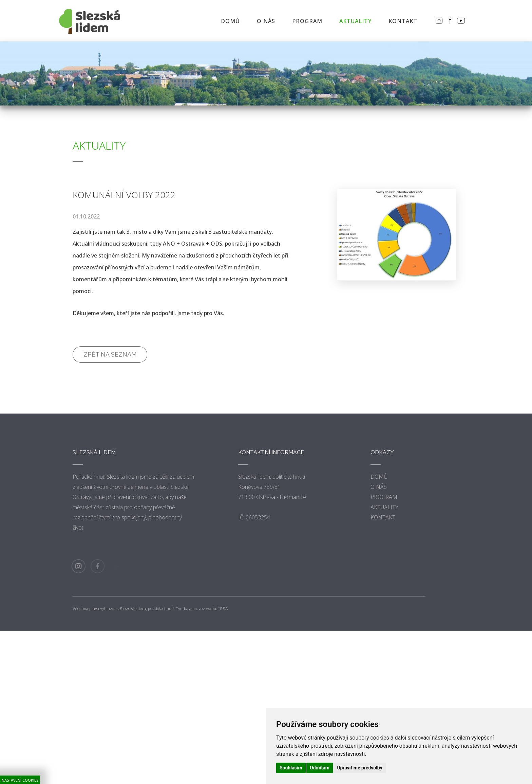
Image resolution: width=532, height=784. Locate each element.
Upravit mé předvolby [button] (359, 768)
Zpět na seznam (110, 354)
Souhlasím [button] (291, 768)
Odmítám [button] (320, 768)
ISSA (223, 608)
